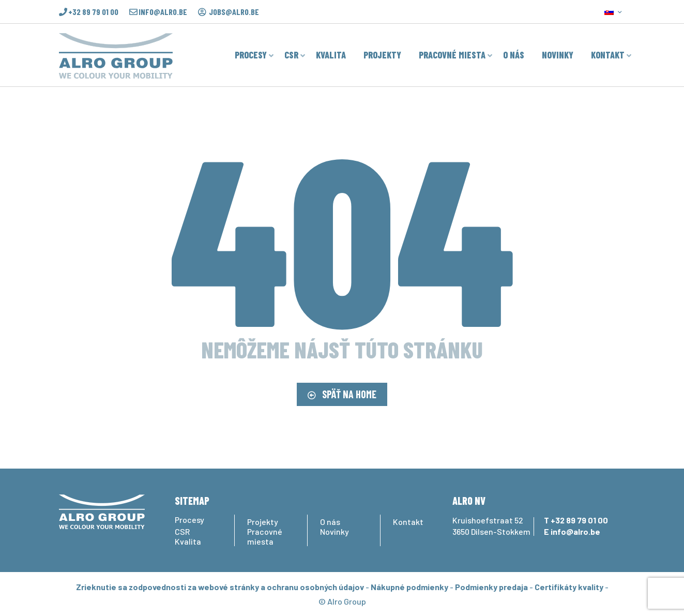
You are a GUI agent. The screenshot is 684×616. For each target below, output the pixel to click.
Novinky (335, 531)
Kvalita (188, 541)
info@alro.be (163, 12)
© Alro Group (342, 601)
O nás (330, 522)
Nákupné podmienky (409, 587)
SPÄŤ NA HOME (342, 394)
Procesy (189, 520)
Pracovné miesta (265, 536)
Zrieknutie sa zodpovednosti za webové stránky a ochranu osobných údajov (220, 587)
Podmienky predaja (491, 587)
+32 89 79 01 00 (93, 12)
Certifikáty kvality (569, 587)
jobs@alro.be (234, 12)
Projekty (263, 522)
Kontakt (408, 522)
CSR (182, 531)
